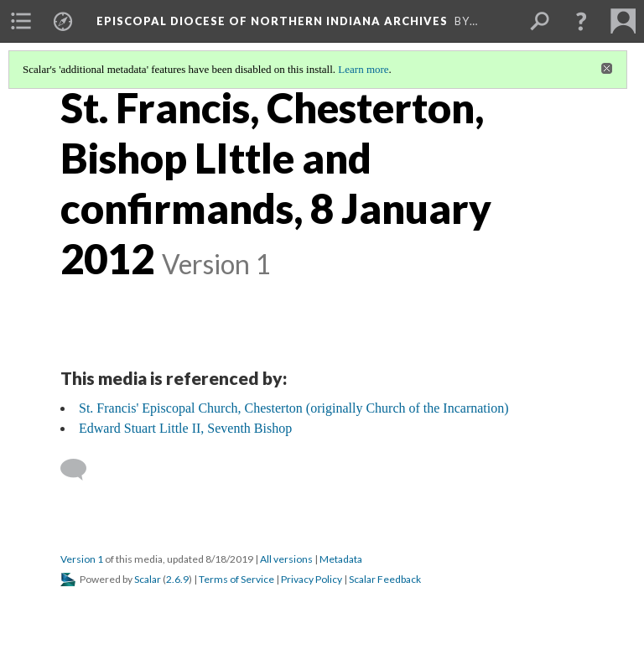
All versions (286, 559)
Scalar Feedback (385, 579)
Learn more (363, 69)
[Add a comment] (81, 470)
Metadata (341, 559)
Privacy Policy (312, 579)
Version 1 (82, 559)
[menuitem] (21, 21)
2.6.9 (177, 579)
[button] (581, 21)
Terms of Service (236, 579)
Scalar (148, 579)
